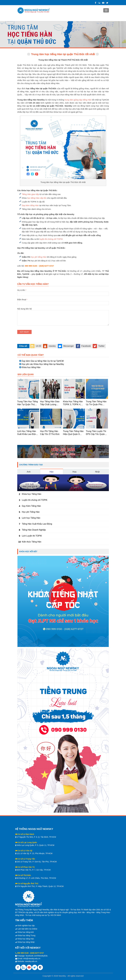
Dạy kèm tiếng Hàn (30, 205)
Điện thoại (63, 301)
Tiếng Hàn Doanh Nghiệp (34, 530)
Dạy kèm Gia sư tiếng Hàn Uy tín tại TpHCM (43, 361)
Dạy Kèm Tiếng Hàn (31, 506)
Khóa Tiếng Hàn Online (33, 488)
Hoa (74, 472)
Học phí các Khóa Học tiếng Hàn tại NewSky (43, 364)
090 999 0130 (23, 953)
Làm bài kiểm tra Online (27, 929)
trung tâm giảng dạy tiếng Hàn (78, 100)
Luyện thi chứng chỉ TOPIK (35, 500)
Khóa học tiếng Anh (26, 932)
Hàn (52, 472)
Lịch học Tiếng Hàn (31, 518)
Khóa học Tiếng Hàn (32, 494)
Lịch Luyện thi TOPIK (32, 536)
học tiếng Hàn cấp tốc (37, 198)
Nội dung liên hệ (63, 310)
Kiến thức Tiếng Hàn (32, 542)
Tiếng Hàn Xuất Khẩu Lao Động (37, 524)
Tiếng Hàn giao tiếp (30, 194)
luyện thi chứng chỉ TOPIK (51, 239)
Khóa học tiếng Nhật (26, 942)
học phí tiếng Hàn (39, 257)
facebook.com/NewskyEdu (37, 956)
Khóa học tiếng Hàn (31, 367)
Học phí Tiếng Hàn (31, 512)
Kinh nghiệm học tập (26, 926)
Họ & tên (63, 292)
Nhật (97, 472)
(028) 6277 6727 (37, 953)
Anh (29, 472)
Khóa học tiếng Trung (26, 935)
